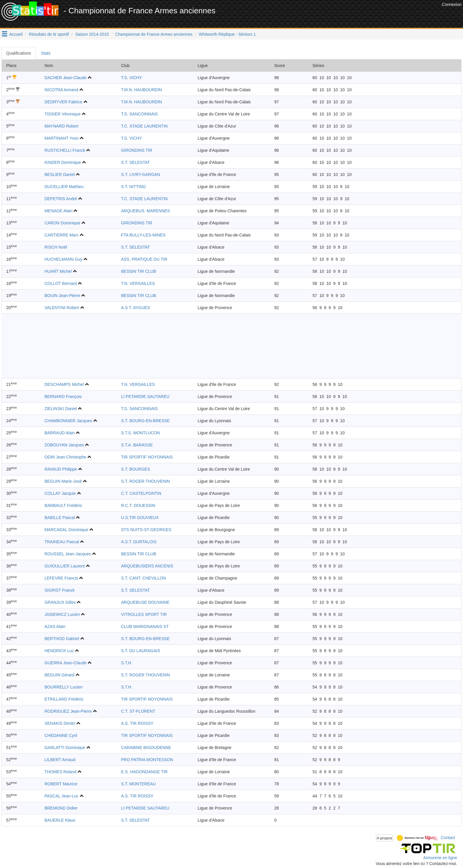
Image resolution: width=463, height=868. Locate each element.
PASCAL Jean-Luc (62, 796)
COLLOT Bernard (61, 283)
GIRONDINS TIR (137, 150)
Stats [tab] (46, 53)
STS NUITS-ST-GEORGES (146, 530)
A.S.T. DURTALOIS (139, 542)
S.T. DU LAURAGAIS (141, 651)
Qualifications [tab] (19, 53)
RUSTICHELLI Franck (65, 150)
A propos (385, 838)
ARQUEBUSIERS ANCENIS (147, 566)
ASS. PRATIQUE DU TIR (144, 259)
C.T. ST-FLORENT (138, 711)
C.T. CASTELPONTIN (141, 493)
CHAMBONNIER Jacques (68, 421)
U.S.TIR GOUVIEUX (140, 518)
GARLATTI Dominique (65, 748)
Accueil (16, 34)
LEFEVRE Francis (61, 578)
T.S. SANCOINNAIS (139, 114)
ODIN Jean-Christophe (66, 457)
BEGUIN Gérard (59, 675)
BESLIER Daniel (60, 174)
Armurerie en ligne (440, 858)
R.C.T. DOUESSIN (138, 505)
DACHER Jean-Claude (66, 78)
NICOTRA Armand (61, 90)
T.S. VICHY (132, 78)
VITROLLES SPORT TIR (144, 614)
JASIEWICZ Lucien (62, 614)
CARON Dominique (62, 223)
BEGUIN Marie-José (63, 481)
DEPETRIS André (61, 199)
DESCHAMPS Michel (64, 384)
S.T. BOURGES (136, 469)
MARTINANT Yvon (62, 138)
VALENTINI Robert (62, 308)
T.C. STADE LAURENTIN (144, 126)
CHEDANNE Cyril (61, 735)
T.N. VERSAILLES (138, 283)
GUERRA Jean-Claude (66, 663)
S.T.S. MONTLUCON (140, 433)
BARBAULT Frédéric (63, 505)
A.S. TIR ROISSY (137, 723)
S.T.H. (127, 663)
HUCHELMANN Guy (63, 259)
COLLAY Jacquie (60, 493)
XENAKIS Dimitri (60, 723)
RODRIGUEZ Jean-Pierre (68, 711)
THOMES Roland (61, 772)
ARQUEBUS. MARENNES (146, 211)
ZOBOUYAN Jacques (64, 445)
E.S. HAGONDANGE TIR (144, 772)
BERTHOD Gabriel (62, 639)
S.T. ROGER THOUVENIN (145, 481)
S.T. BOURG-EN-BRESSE (145, 421)
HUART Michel (58, 271)
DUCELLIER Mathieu (64, 187)
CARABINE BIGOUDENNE (146, 748)
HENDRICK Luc (59, 651)
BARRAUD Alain (60, 433)
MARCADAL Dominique (66, 530)
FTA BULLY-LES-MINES (143, 235)
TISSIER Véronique (63, 114)
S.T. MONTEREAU (138, 784)
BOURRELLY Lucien (64, 687)
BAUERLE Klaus (60, 820)
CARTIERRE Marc (62, 235)
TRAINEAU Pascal (62, 542)
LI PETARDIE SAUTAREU (145, 397)
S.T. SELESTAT (136, 162)
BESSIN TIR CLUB (139, 271)
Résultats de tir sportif (49, 34)
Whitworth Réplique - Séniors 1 (227, 34)
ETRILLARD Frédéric (64, 699)
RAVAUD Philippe (61, 469)
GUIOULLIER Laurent (65, 566)
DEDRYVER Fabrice (63, 102)
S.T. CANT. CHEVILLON (144, 578)
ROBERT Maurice (61, 784)
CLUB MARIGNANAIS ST (145, 626)
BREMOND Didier (61, 808)
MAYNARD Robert (62, 126)
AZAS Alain (55, 626)
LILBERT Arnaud (60, 760)
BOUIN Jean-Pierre (62, 296)
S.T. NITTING (133, 187)
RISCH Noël (56, 247)
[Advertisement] (333, 15)
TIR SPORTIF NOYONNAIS (147, 457)
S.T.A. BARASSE (137, 445)
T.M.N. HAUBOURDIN (141, 90)
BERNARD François (63, 397)
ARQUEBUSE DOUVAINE (145, 602)
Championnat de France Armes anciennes (154, 34)
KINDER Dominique (63, 162)
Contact (448, 838)
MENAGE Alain (59, 211)
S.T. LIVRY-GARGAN (141, 174)
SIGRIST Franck (60, 590)
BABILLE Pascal (60, 518)
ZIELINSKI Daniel (61, 409)
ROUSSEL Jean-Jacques (68, 554)
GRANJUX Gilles (60, 602)
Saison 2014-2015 (92, 34)
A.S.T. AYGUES (136, 308)
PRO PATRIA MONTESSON (147, 760)
